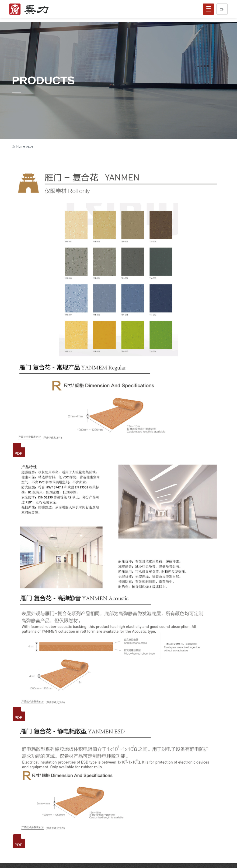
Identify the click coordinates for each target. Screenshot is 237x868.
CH (222, 9)
